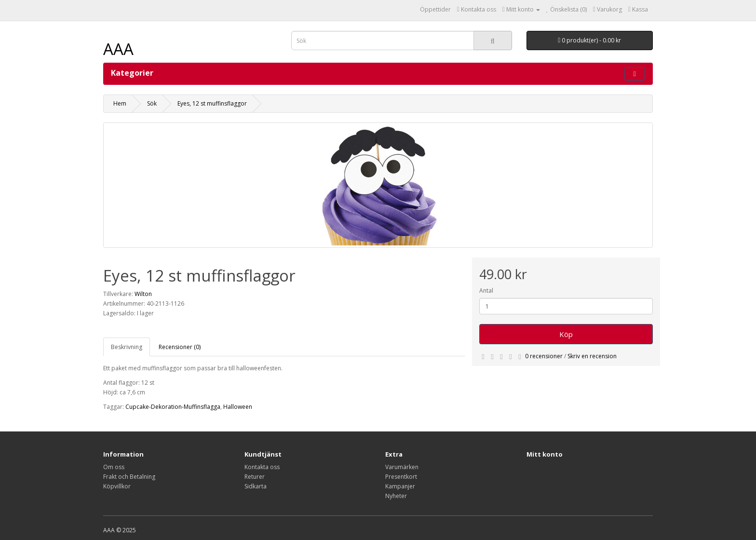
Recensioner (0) (180, 347)
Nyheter (396, 496)
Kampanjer (400, 486)
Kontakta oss (262, 467)
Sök (152, 103)
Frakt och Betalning (129, 477)
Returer (255, 477)
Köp (566, 334)
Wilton (143, 294)
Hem (120, 103)
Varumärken (402, 467)
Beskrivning (127, 347)
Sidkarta (256, 486)
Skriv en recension (592, 356)
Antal (486, 290)
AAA (118, 49)
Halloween (238, 407)
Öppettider (435, 9)
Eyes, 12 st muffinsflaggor (212, 103)
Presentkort (401, 477)
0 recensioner (544, 356)
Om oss (114, 467)
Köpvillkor (117, 486)
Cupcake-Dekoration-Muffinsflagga (173, 407)
